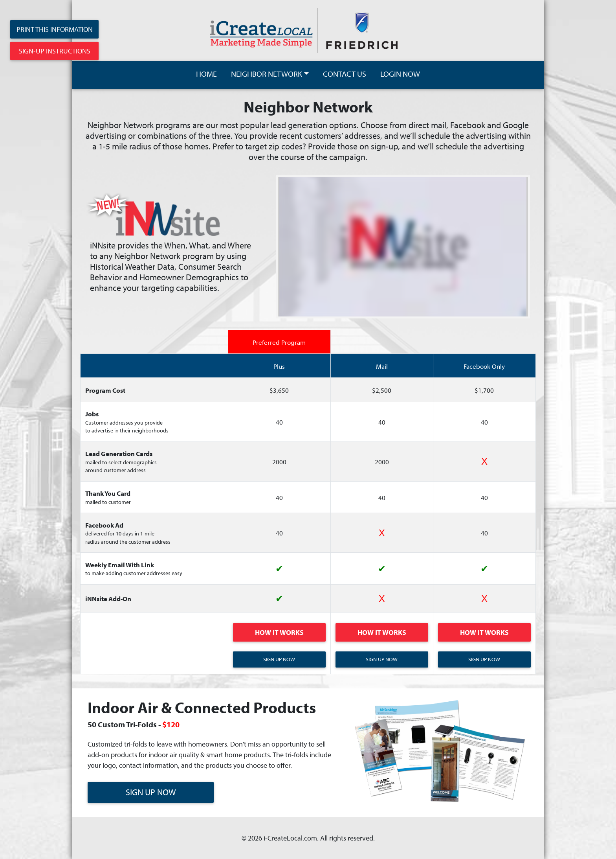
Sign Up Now (279, 659)
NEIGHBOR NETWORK (267, 74)
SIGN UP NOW (151, 792)
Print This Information (55, 29)
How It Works (279, 632)
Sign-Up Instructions (55, 51)
